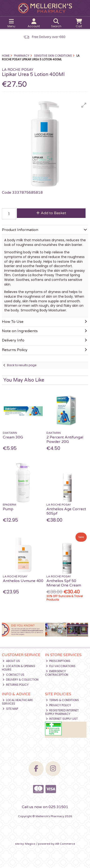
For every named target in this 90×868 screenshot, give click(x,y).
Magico (30, 844)
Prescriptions (58, 661)
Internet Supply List (62, 719)
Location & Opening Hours (19, 668)
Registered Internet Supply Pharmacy (62, 712)
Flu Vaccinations (61, 666)
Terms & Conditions (63, 700)
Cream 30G (13, 437)
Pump (8, 509)
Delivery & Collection (21, 680)
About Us (11, 661)
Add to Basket (51, 213)
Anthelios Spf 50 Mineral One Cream (64, 583)
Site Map (10, 709)
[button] (84, 105)
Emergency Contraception (57, 673)
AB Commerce (65, 844)
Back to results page (22, 365)
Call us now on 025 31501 (45, 807)
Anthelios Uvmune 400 (23, 581)
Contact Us (13, 675)
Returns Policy (16, 685)
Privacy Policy (59, 705)
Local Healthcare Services (17, 702)
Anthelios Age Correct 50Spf (66, 511)
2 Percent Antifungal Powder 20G (65, 439)
